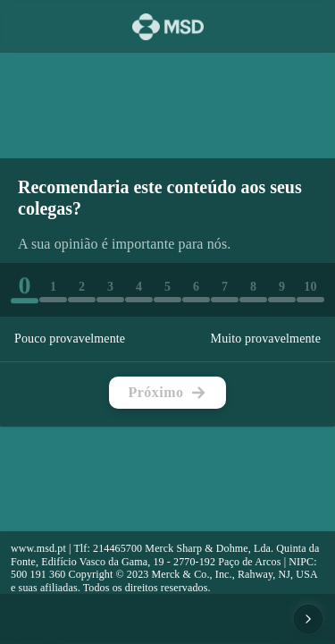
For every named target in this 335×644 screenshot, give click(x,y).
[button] (25, 288)
